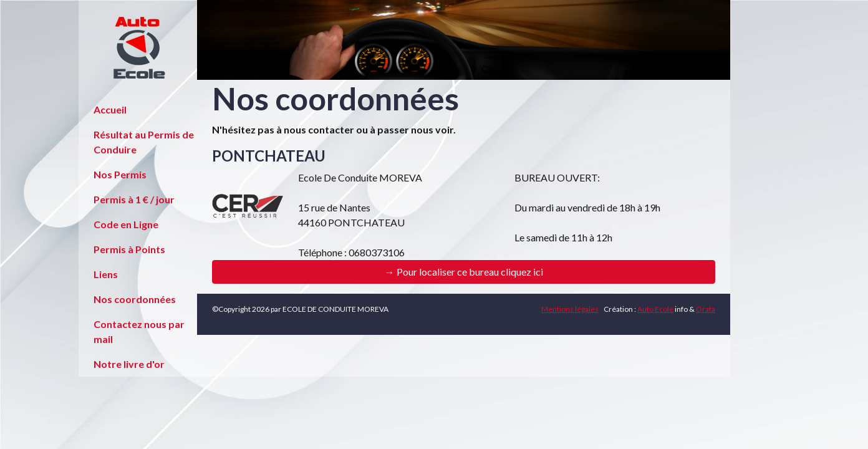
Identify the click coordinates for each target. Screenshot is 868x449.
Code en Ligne (126, 224)
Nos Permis (120, 174)
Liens (106, 274)
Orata (706, 309)
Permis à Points (129, 249)
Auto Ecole (655, 309)
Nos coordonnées (135, 299)
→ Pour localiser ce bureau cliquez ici (464, 272)
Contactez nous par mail (139, 331)
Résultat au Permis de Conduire (144, 142)
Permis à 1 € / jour (134, 199)
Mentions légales (570, 309)
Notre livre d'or (129, 364)
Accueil (110, 109)
